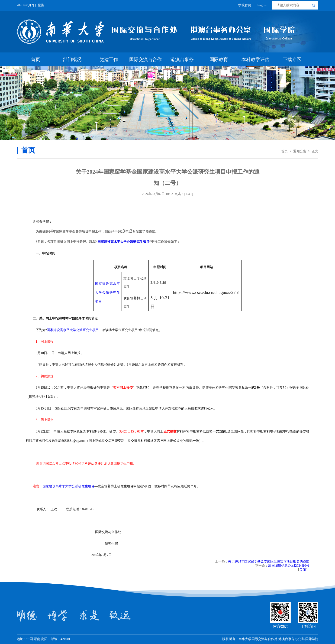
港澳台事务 (182, 59)
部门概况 (72, 59)
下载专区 (292, 59)
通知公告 (300, 151)
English (262, 5)
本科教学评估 (255, 59)
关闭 (303, 570)
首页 (35, 59)
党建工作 (109, 59)
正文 (315, 151)
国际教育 (219, 59)
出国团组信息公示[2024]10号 (289, 566)
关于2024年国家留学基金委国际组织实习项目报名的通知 (269, 561)
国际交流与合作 (145, 59)
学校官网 (245, 5)
